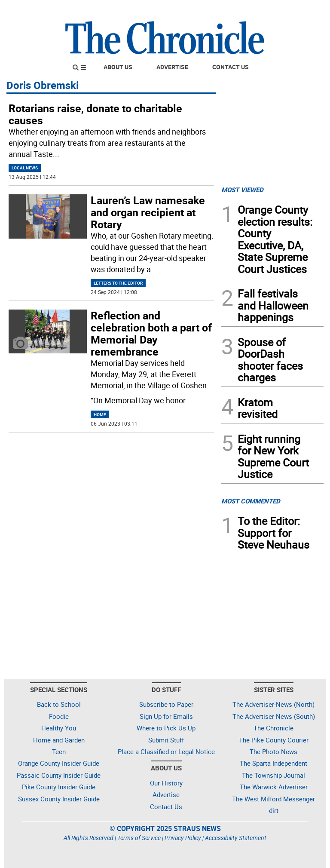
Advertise (172, 67)
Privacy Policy (183, 838)
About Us (118, 67)
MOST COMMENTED (251, 501)
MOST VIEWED (242, 190)
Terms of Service (139, 838)
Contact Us (231, 67)
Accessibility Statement (236, 838)
